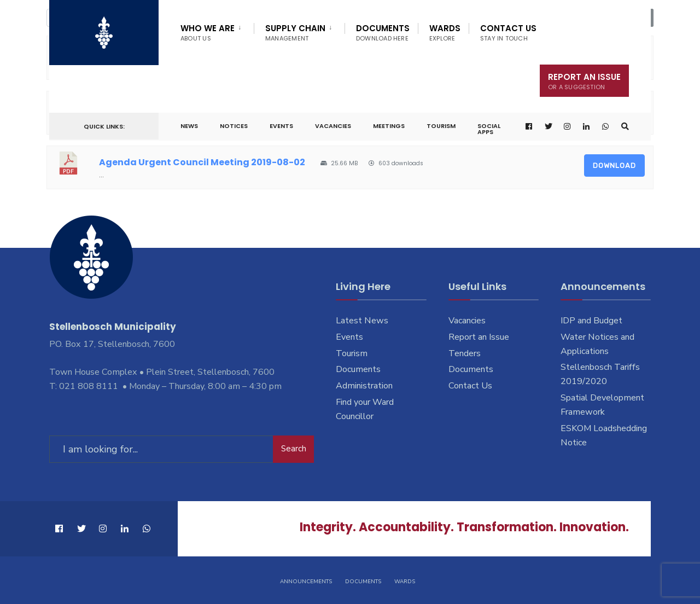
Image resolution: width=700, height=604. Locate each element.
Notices (234, 126)
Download (614, 165)
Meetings (389, 126)
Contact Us (508, 33)
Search (294, 449)
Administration (364, 386)
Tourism (441, 126)
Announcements (306, 581)
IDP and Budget (591, 321)
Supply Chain (295, 33)
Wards (445, 33)
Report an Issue (479, 337)
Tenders (465, 353)
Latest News (362, 321)
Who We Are (208, 33)
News (189, 126)
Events (281, 126)
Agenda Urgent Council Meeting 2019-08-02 (202, 162)
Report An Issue (584, 81)
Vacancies (333, 126)
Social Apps (489, 129)
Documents (383, 33)
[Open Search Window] (625, 127)
